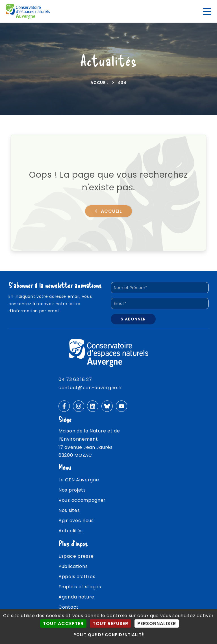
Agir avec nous (76, 521)
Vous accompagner (82, 500)
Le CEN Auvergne (79, 480)
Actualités (71, 531)
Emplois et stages (80, 587)
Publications (73, 566)
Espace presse (76, 556)
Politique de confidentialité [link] (109, 635)
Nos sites (69, 510)
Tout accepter (63, 623)
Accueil (100, 83)
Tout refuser (110, 623)
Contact (69, 607)
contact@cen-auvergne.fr (90, 388)
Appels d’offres (77, 577)
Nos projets (72, 490)
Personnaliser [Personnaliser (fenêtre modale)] (157, 623)
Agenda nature (76, 597)
